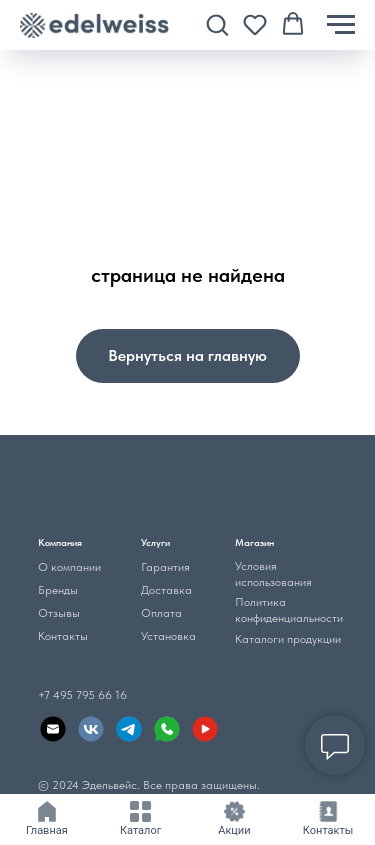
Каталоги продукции (288, 639)
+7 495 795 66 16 (82, 695)
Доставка (166, 590)
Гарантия (165, 567)
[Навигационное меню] (341, 25)
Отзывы (59, 613)
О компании (69, 567)
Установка (168, 636)
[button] (217, 24)
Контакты (63, 636)
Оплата (161, 613)
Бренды (58, 590)
